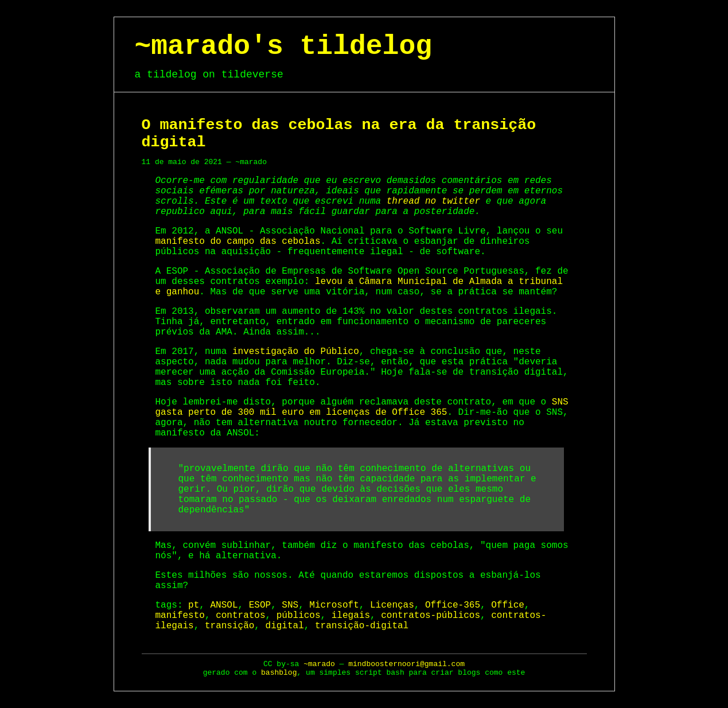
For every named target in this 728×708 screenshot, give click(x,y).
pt (194, 605)
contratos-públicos (431, 616)
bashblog (279, 673)
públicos (299, 616)
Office (508, 605)
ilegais (351, 616)
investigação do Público (296, 352)
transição (229, 626)
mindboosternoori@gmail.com (406, 664)
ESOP (260, 605)
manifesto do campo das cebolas (238, 242)
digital (285, 626)
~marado (319, 664)
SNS (290, 605)
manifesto (180, 616)
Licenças (392, 605)
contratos (240, 616)
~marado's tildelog (283, 46)
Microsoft (334, 605)
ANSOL (224, 605)
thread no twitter (433, 201)
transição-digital (362, 626)
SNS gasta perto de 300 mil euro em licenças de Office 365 (362, 407)
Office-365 (453, 605)
